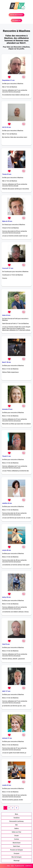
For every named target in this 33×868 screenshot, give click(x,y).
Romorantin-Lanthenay (16, 821)
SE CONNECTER (16, 20)
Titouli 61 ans (6, 456)
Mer (17, 825)
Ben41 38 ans (7, 362)
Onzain (16, 836)
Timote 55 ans (7, 174)
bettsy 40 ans (6, 597)
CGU (12, 866)
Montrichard (16, 843)
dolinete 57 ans (7, 738)
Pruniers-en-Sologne (16, 850)
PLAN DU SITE (20, 866)
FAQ (8, 866)
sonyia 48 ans (7, 550)
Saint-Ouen (17, 846)
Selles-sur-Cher (16, 832)
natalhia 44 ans (7, 503)
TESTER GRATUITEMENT (16, 15)
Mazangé (17, 861)
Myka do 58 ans (7, 221)
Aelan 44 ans (6, 315)
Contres (17, 839)
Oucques (16, 853)
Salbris (16, 828)
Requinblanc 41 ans (8, 80)
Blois (16, 814)
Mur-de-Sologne (16, 857)
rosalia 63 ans (7, 785)
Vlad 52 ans (6, 644)
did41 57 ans (6, 691)
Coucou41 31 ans (8, 268)
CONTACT (29, 866)
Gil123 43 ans (7, 127)
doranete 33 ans (7, 409)
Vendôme (17, 818)
